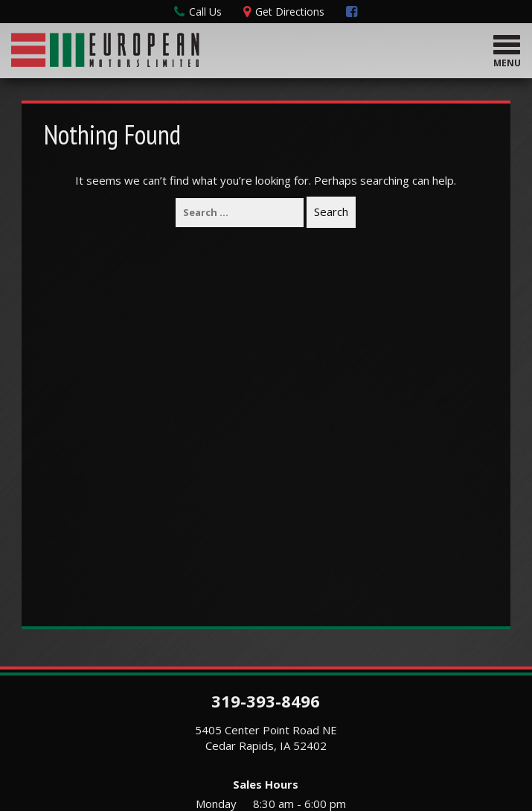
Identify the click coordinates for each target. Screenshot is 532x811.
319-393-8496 (266, 701)
